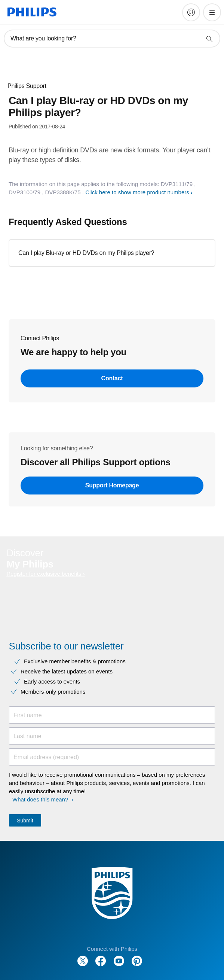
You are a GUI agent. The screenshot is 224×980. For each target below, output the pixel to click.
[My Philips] (191, 12)
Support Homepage (112, 485)
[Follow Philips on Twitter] (83, 957)
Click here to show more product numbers (137, 192)
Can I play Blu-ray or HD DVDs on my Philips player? (86, 253)
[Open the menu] (212, 12)
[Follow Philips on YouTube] (119, 957)
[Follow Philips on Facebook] (101, 957)
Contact (112, 378)
